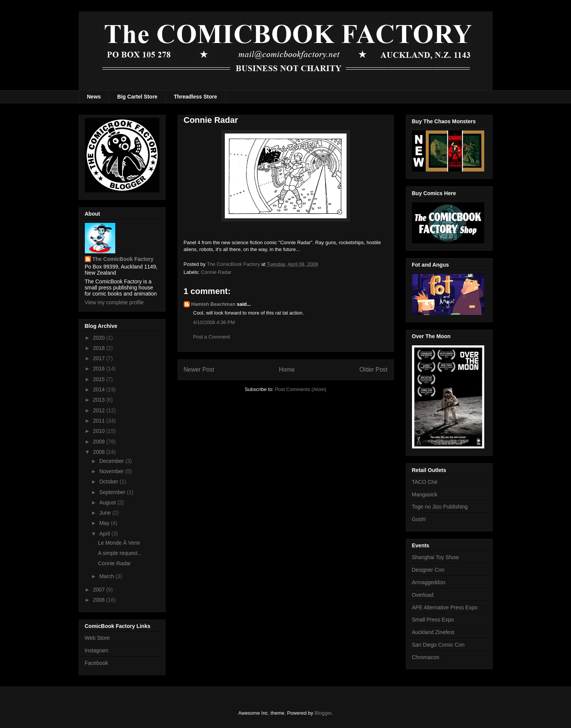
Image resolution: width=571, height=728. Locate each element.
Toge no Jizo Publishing (440, 507)
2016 (99, 369)
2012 (99, 410)
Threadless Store (196, 97)
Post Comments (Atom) (301, 389)
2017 (99, 358)
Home (287, 370)
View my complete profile (114, 302)
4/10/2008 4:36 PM (214, 322)
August (108, 502)
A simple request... (120, 553)
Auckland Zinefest (433, 632)
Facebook (96, 663)
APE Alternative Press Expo (445, 607)
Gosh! (419, 519)
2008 (99, 452)
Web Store (97, 638)
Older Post (374, 370)
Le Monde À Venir (119, 543)
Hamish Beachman (213, 304)
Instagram (97, 650)
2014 (99, 389)
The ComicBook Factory (123, 259)
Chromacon (426, 657)
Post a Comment (212, 337)
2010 (99, 431)
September (113, 492)
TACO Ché (425, 482)
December (112, 461)
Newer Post (199, 370)
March (107, 576)
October (110, 482)
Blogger (323, 713)
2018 (99, 348)
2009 (99, 442)
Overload (423, 595)
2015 (99, 379)
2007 (99, 590)
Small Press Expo (433, 620)
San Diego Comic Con (438, 645)
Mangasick (425, 494)
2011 (99, 421)
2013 (99, 400)
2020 (99, 338)
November (112, 471)
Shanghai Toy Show (436, 557)
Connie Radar (216, 272)
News (94, 97)
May (105, 523)
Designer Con (428, 570)
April (105, 534)
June (106, 513)
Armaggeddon (429, 582)
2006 (99, 600)
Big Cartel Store (137, 97)
